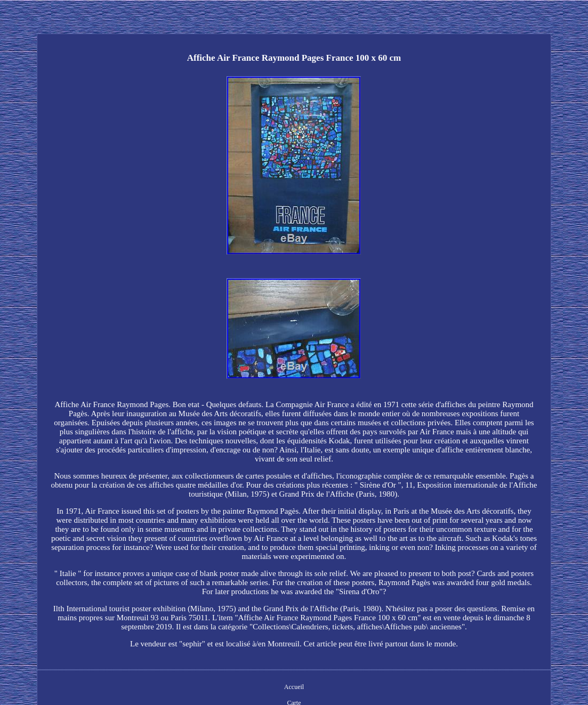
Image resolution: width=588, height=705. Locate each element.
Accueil (294, 687)
